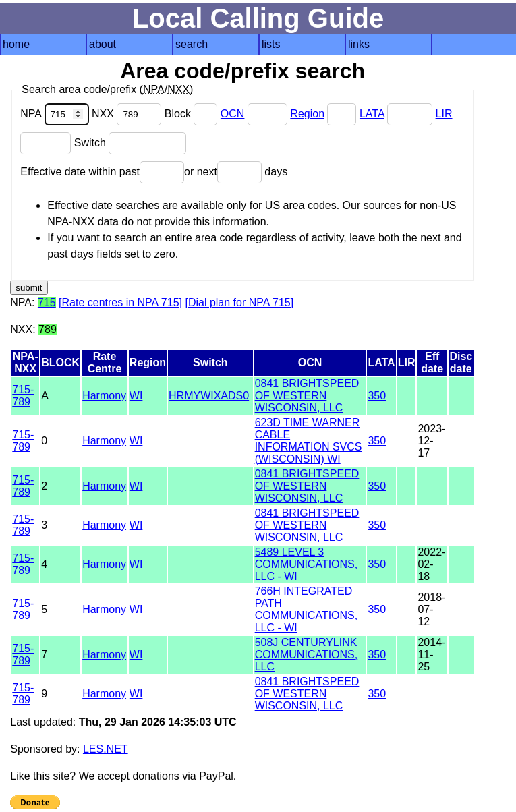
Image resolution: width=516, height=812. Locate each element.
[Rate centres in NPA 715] (120, 302)
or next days (236, 172)
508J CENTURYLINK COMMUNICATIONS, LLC (307, 655)
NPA (56, 114)
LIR (444, 114)
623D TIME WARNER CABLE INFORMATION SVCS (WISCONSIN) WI (309, 441)
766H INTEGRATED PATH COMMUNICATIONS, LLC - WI (307, 609)
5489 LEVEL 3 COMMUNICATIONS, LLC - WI (307, 564)
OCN (233, 114)
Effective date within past (102, 172)
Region (307, 114)
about (103, 44)
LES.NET (106, 749)
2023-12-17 (431, 441)
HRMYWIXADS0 (209, 396)
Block (193, 114)
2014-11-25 (431, 655)
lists (271, 44)
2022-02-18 (431, 564)
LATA (372, 114)
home (16, 44)
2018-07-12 (431, 609)
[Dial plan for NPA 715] (239, 302)
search (192, 44)
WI (136, 396)
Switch (131, 143)
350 (377, 396)
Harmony (104, 396)
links (359, 44)
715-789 (23, 396)
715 (47, 302)
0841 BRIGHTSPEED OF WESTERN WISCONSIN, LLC (307, 396)
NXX (128, 114)
